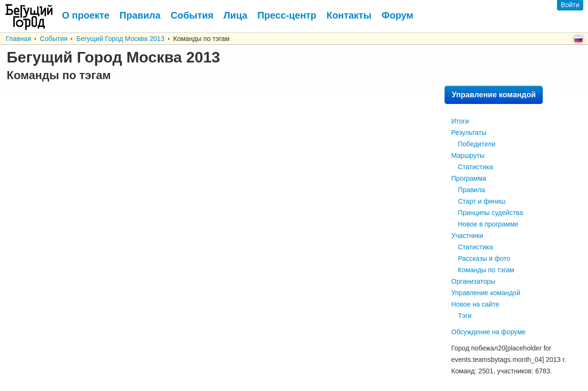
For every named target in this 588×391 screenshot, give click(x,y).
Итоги (460, 121)
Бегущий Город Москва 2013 (120, 39)
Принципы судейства (491, 213)
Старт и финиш (482, 201)
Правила (471, 190)
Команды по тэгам (486, 270)
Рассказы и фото (484, 258)
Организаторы (473, 281)
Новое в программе (488, 224)
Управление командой (494, 95)
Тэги (465, 316)
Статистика (476, 167)
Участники (467, 236)
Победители (477, 144)
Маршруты (468, 155)
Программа (469, 178)
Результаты (469, 133)
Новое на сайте (475, 304)
